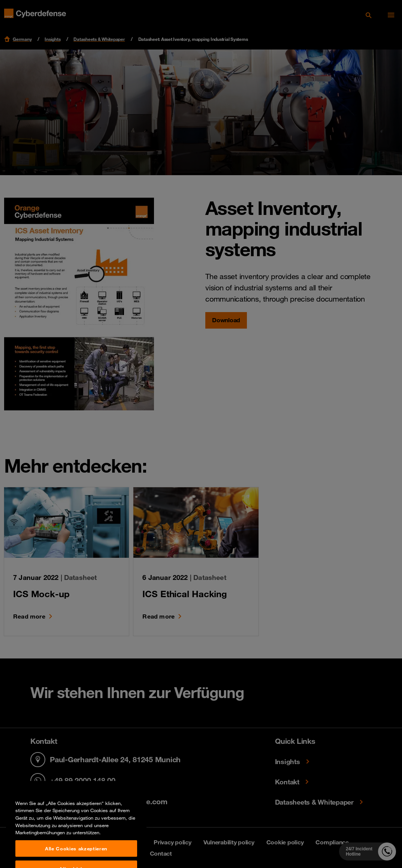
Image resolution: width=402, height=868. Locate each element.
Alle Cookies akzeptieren (76, 858)
